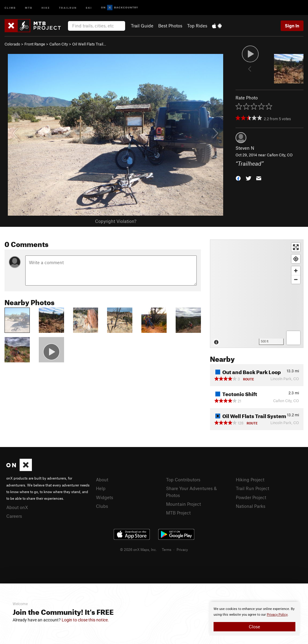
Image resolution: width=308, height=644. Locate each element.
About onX (17, 507)
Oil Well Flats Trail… (89, 44)
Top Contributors (183, 480)
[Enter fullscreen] (296, 247)
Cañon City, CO (280, 155)
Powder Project (251, 497)
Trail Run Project (253, 488)
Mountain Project (183, 504)
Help (101, 488)
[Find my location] (296, 259)
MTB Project (178, 513)
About (102, 480)
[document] (254, 619)
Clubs (102, 506)
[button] (238, 178)
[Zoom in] (296, 271)
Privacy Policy (277, 615)
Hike (46, 7)
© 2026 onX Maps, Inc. (138, 549)
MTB (29, 7)
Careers (14, 516)
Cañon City (59, 44)
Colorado (12, 44)
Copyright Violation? (116, 221)
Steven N (245, 148)
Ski (89, 7)
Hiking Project (250, 480)
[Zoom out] (296, 279)
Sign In (292, 26)
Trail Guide (142, 26)
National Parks (251, 506)
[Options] (293, 338)
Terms (167, 549)
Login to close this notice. (85, 620)
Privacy (182, 549)
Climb (10, 7)
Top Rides (197, 26)
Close (254, 627)
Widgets (105, 497)
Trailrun (68, 7)
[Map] (257, 294)
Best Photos (170, 26)
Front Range (35, 44)
